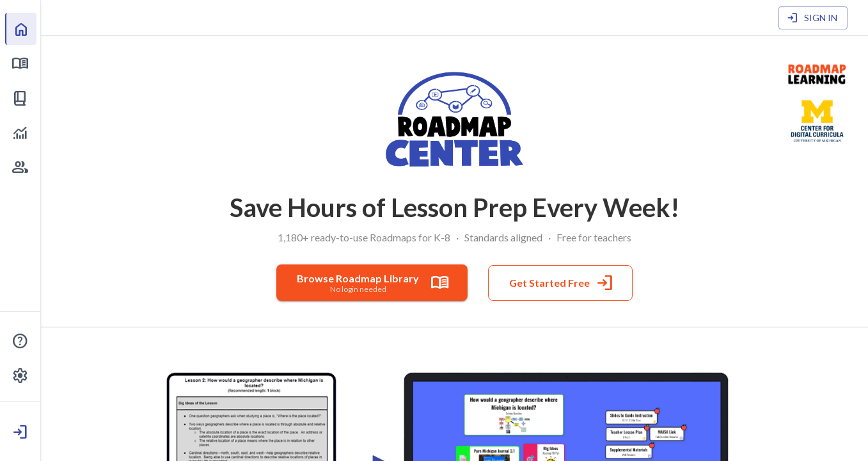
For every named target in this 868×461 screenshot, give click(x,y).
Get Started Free (560, 283)
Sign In (813, 18)
